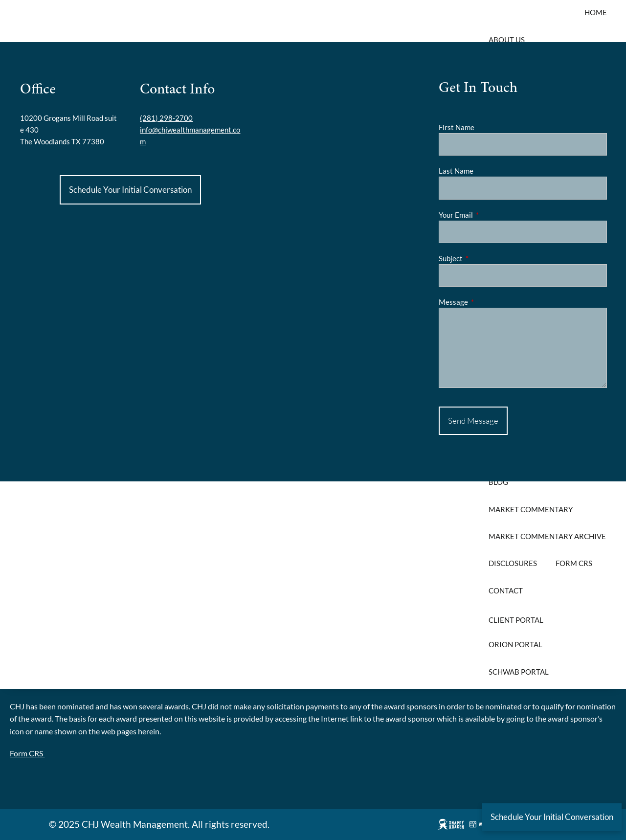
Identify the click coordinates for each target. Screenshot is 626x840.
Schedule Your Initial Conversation (130, 190)
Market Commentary (531, 509)
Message (487, 302)
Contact (506, 590)
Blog (498, 482)
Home (596, 12)
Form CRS (574, 563)
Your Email (490, 215)
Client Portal (516, 620)
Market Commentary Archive (547, 536)
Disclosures (513, 563)
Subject (485, 258)
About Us (507, 40)
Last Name (456, 171)
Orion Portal (515, 644)
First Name (457, 127)
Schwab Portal (519, 672)
